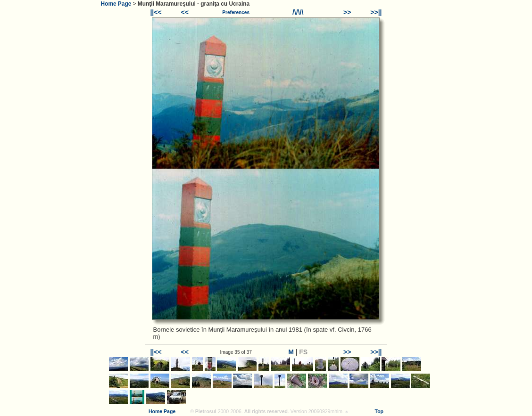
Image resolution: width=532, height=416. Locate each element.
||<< (156, 12)
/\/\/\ (298, 12)
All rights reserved (266, 411)
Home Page (116, 4)
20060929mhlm (325, 411)
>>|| (376, 12)
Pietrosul (206, 411)
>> (347, 12)
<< (185, 12)
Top (379, 411)
